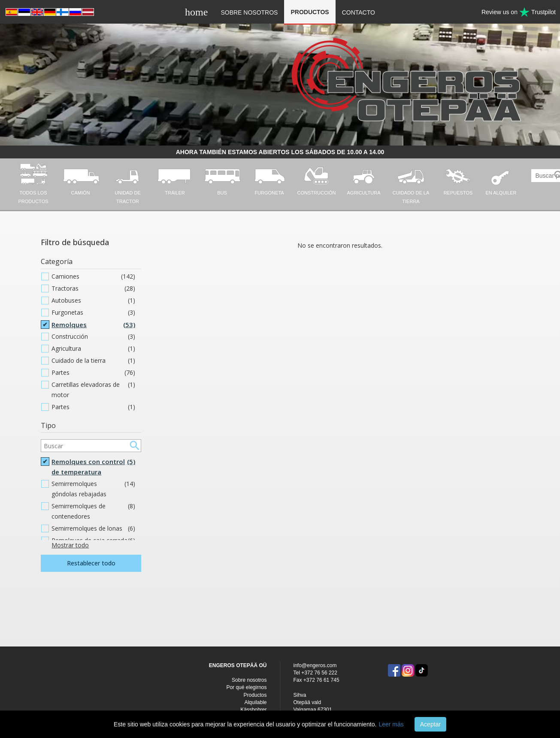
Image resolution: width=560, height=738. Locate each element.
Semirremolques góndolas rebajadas (93, 489)
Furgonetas (93, 313)
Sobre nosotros (249, 12)
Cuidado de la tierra (93, 361)
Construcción (93, 337)
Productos (310, 12)
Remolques (93, 325)
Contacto (359, 12)
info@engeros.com (315, 665)
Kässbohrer (253, 710)
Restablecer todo (91, 563)
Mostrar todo (70, 545)
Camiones (93, 276)
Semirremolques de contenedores (93, 511)
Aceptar (430, 724)
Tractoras (93, 289)
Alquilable (255, 702)
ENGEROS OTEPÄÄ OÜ (238, 665)
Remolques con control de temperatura (93, 467)
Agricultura (93, 349)
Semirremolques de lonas (93, 528)
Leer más (391, 724)
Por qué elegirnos (246, 687)
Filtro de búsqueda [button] (75, 242)
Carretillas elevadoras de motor (93, 390)
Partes (93, 373)
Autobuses (93, 301)
